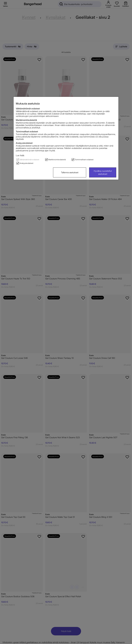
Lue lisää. (20, 155)
